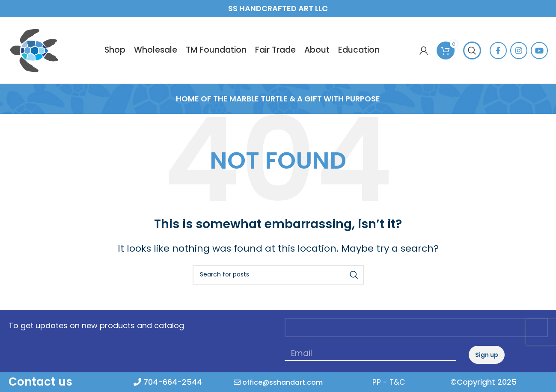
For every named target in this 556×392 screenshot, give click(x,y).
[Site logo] (45, 59)
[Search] (472, 60)
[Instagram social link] (519, 60)
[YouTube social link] (539, 60)
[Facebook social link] (498, 60)
